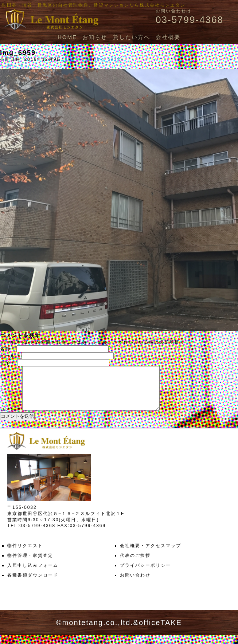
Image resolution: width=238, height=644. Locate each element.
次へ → (28, 66)
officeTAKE (160, 631)
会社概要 (168, 37)
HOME (67, 37)
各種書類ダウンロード (33, 584)
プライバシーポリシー (145, 574)
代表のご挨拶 (135, 564)
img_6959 (108, 59)
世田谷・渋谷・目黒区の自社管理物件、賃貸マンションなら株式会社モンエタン (94, 5)
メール (10, 356)
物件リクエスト (25, 554)
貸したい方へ (132, 37)
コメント (10, 418)
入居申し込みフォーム (33, 574)
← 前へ (9, 66)
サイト (8, 363)
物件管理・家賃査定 (30, 564)
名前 (7, 349)
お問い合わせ (135, 584)
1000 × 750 (76, 59)
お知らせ (95, 37)
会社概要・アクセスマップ (151, 554)
